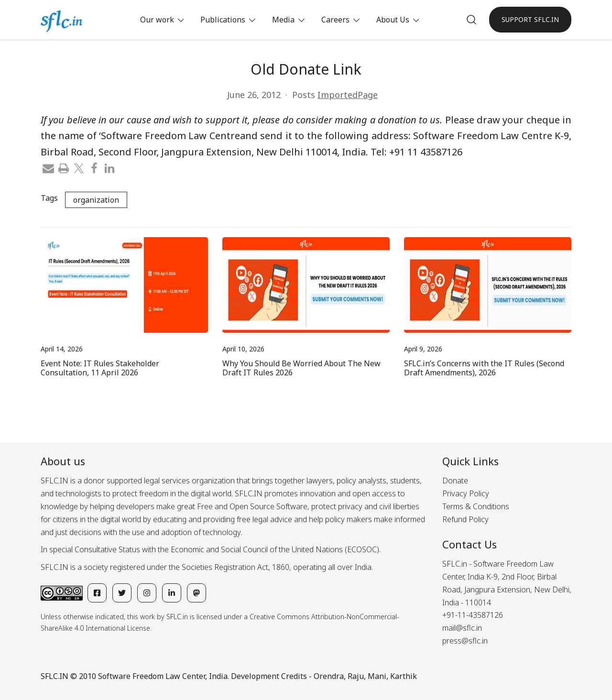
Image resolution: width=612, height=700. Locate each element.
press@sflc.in (465, 641)
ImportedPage (348, 95)
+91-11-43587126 (473, 615)
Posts (304, 95)
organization (96, 200)
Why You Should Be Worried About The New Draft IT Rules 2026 (301, 368)
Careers (335, 20)
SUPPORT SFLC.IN (530, 19)
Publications (223, 20)
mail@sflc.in (462, 628)
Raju (356, 676)
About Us (393, 20)
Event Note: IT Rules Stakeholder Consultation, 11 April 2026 (100, 368)
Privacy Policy (466, 493)
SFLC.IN (55, 676)
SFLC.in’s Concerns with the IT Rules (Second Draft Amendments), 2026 (484, 368)
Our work (157, 20)
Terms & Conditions (476, 506)
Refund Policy (465, 519)
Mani (377, 676)
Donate (455, 481)
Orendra (329, 676)
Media (283, 20)
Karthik (404, 676)
